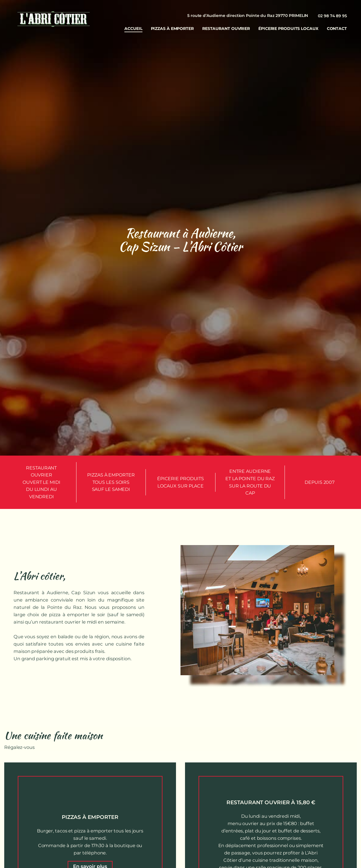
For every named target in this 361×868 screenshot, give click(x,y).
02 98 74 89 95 (332, 16)
